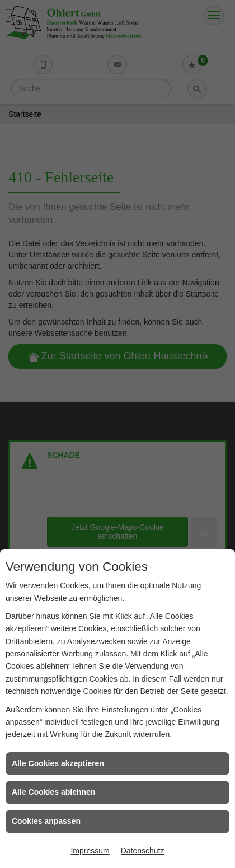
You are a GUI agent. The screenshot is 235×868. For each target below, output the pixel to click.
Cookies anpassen (46, 821)
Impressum (90, 851)
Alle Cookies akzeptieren (58, 763)
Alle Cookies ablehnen (53, 792)
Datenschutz (143, 851)
